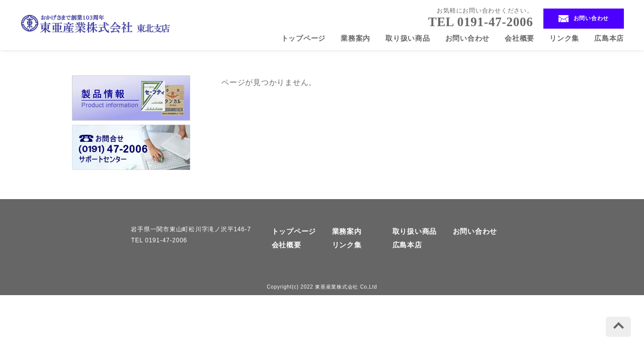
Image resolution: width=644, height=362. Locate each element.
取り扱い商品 (408, 38)
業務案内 (355, 38)
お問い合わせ (584, 19)
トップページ (304, 38)
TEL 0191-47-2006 (481, 22)
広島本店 (609, 38)
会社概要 (519, 38)
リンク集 (564, 38)
